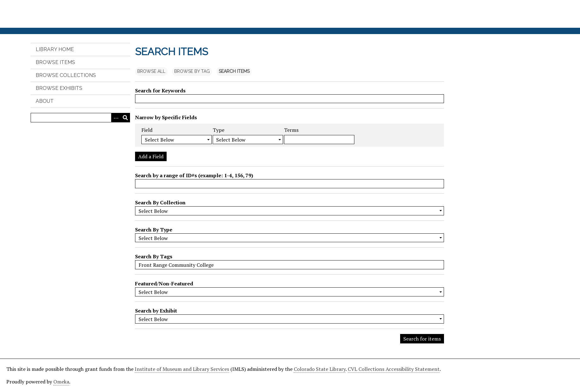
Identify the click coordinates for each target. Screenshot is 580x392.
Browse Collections (66, 75)
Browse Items (55, 62)
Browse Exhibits (59, 88)
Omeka (61, 382)
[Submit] (125, 118)
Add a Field (151, 156)
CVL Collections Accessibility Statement (394, 369)
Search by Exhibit (156, 311)
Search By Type (154, 230)
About (45, 101)
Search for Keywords (160, 91)
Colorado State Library (320, 369)
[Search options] (116, 118)
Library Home (55, 49)
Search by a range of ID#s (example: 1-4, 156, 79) (194, 175)
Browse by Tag (192, 71)
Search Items (234, 71)
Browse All (151, 71)
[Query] (80, 118)
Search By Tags (154, 256)
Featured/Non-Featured (164, 284)
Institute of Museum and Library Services (182, 369)
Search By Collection (160, 202)
